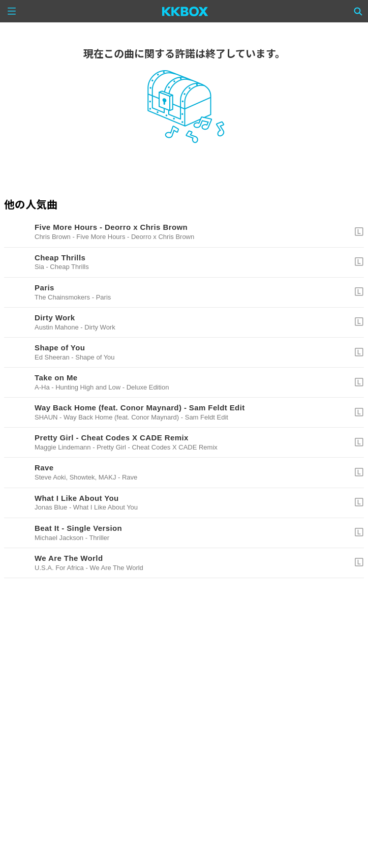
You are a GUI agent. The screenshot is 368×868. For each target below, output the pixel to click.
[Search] (358, 11)
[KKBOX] (185, 11)
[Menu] (12, 11)
